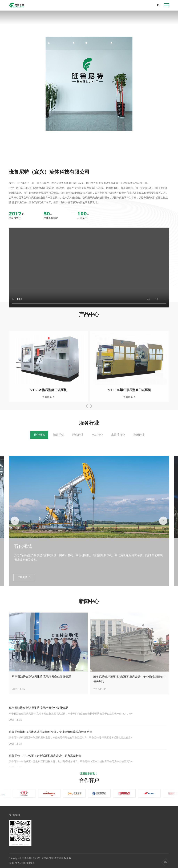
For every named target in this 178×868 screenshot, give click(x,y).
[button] (87, 141)
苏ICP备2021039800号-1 (23, 863)
